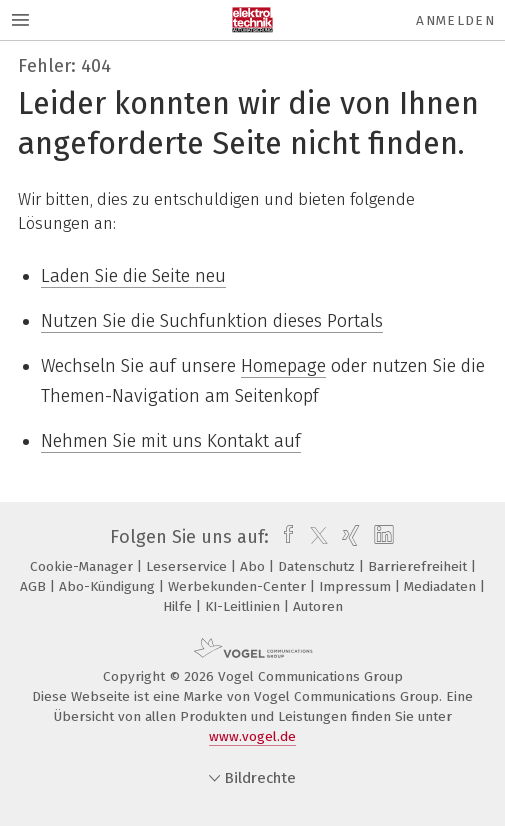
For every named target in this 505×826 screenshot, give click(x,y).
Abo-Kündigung (109, 586)
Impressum (357, 586)
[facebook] (283, 537)
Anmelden (455, 20)
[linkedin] (381, 537)
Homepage (283, 366)
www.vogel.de (252, 736)
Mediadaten (442, 586)
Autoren (318, 606)
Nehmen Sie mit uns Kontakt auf (171, 441)
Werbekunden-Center (239, 586)
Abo (254, 566)
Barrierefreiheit (419, 566)
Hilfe (179, 606)
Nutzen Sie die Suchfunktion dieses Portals (212, 321)
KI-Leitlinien (244, 606)
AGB (35, 586)
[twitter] (314, 537)
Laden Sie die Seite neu (133, 276)
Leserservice (188, 566)
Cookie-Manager (83, 566)
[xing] (348, 537)
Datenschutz (318, 566)
